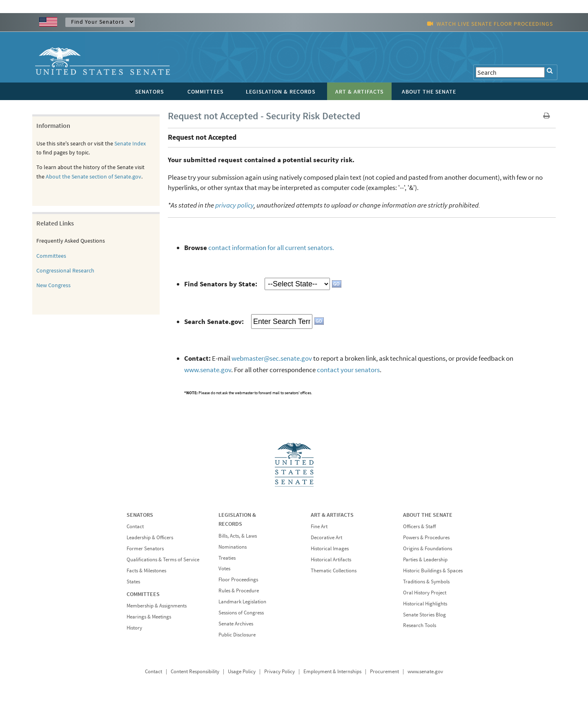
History (134, 628)
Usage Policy (242, 671)
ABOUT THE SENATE (428, 515)
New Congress (53, 285)
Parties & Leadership (425, 559)
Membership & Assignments (157, 606)
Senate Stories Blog (424, 615)
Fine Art (319, 526)
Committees (51, 256)
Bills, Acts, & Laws (238, 536)
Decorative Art (326, 537)
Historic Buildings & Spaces (433, 570)
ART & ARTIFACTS (332, 515)
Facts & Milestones (146, 570)
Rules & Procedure (239, 590)
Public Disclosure (237, 635)
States (133, 582)
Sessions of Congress (241, 613)
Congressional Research (65, 270)
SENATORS (140, 515)
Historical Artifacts (331, 559)
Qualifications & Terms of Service (163, 559)
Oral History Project (425, 593)
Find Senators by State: (221, 284)
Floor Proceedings (238, 579)
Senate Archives (236, 624)
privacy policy (234, 205)
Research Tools (420, 625)
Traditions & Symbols (426, 582)
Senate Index (130, 143)
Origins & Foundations (428, 548)
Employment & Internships (332, 671)
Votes (224, 568)
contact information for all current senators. (271, 248)
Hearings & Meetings (149, 617)
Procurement (384, 671)
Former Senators (145, 548)
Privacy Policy (280, 671)
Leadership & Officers (150, 537)
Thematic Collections (334, 570)
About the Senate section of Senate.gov (94, 176)
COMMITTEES (143, 594)
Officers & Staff (419, 526)
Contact (135, 526)
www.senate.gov (208, 370)
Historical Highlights (425, 604)
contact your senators (348, 370)
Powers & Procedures (426, 537)
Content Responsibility (195, 671)
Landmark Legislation (242, 602)
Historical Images (330, 548)
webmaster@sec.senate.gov (272, 358)
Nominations (233, 547)
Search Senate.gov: (214, 321)
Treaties (227, 558)
